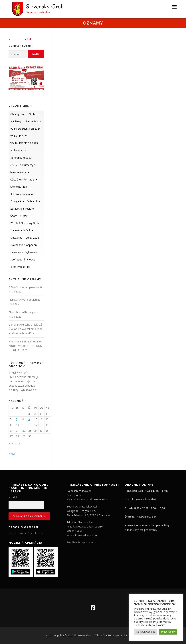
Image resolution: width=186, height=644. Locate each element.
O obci (35, 114)
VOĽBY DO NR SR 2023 (24, 143)
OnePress (108, 635)
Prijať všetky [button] (168, 632)
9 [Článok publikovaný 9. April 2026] (29, 419)
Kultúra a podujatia (23, 194)
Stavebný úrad (19, 187)
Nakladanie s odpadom (26, 245)
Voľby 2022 (19, 150)
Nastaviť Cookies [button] (146, 632)
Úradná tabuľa (33, 121)
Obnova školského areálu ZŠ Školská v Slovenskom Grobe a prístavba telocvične (26, 329)
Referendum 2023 (21, 158)
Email (13, 497)
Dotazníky (16, 238)
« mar (12, 454)
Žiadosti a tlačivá (22, 230)
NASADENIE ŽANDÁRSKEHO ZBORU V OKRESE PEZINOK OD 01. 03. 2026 (25, 346)
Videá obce (34, 201)
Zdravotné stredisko (22, 209)
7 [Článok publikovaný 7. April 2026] (17, 419)
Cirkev (24, 216)
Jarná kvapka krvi (20, 267)
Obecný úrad (18, 114)
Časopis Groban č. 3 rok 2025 (26, 533)
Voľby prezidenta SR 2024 (25, 129)
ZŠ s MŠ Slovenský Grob (25, 223)
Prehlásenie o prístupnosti (82, 542)
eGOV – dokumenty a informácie (23, 166)
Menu (174, 7)
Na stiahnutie (20, 172)
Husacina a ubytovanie (24, 252)
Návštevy (16, 121)
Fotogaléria (17, 201)
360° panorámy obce (23, 259)
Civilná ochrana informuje (24, 377)
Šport (14, 216)
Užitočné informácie (24, 179)
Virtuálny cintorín (18, 373)
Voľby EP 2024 (19, 136)
